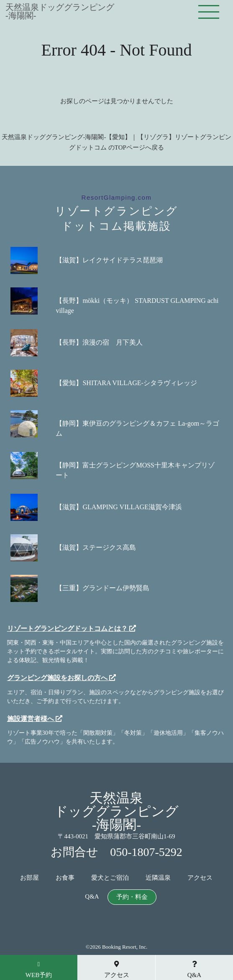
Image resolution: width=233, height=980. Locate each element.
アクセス (200, 878)
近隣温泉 (158, 878)
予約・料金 (132, 897)
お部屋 (29, 878)
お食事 (65, 878)
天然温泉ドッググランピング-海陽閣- (60, 11)
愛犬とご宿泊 (110, 878)
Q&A (92, 897)
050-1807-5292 (146, 852)
